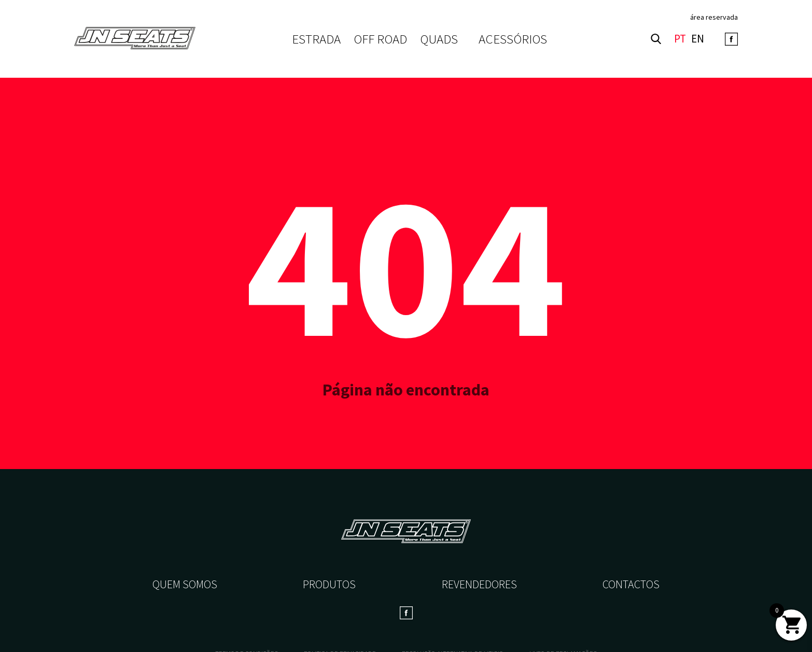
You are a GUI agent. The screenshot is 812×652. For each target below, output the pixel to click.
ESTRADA (316, 39)
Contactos (631, 584)
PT (680, 39)
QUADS (439, 39)
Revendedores (479, 584)
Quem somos (185, 584)
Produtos (329, 584)
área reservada (714, 17)
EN (698, 39)
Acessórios (513, 39)
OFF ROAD (380, 39)
